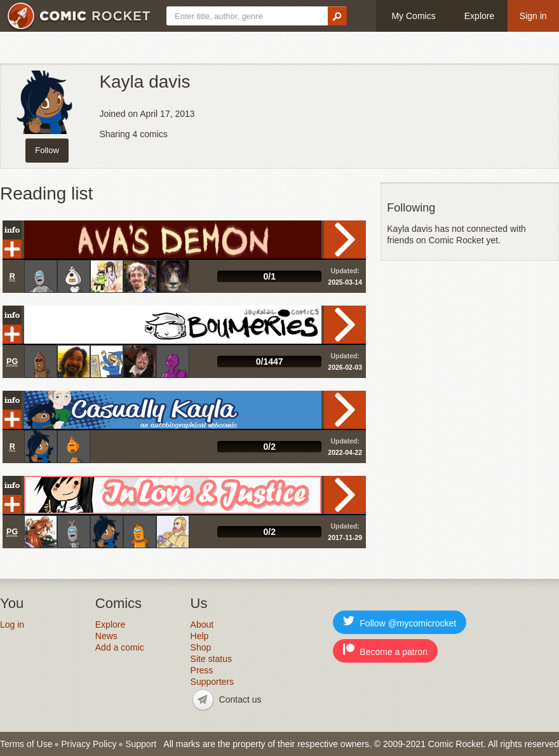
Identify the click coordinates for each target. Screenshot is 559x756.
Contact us (240, 699)
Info (12, 230)
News (106, 636)
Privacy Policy (89, 744)
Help (200, 636)
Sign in (533, 16)
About (202, 624)
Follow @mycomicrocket (400, 622)
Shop (201, 647)
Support (141, 744)
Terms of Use (26, 744)
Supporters (212, 682)
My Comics (413, 16)
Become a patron (385, 650)
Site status (211, 659)
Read (345, 240)
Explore (479, 16)
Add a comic (120, 647)
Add (12, 249)
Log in (12, 624)
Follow (47, 150)
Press (202, 670)
